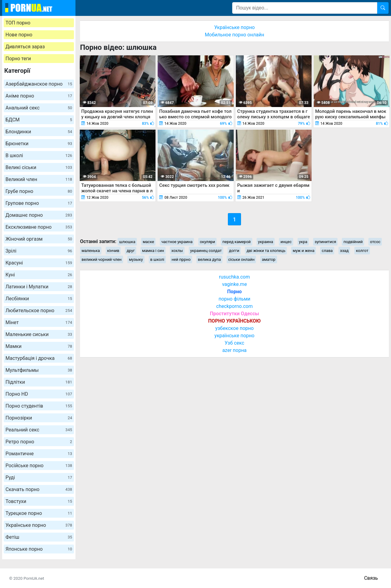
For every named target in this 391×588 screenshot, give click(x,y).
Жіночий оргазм (39, 239)
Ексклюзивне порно (39, 227)
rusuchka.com (234, 277)
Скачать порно (39, 489)
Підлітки (39, 382)
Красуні (39, 263)
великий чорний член (102, 259)
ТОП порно (18, 23)
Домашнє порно (39, 215)
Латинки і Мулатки (39, 287)
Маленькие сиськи (39, 334)
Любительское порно (39, 311)
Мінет (39, 322)
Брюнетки (39, 144)
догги (234, 251)
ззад (344, 251)
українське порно (234, 336)
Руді (39, 477)
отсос (375, 242)
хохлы (177, 251)
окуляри (207, 242)
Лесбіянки (39, 299)
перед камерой (237, 242)
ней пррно (181, 259)
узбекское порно (235, 328)
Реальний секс (39, 430)
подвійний (353, 242)
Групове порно (39, 203)
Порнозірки (39, 418)
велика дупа (209, 259)
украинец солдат (206, 251)
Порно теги (18, 59)
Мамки (39, 346)
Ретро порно (39, 442)
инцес (286, 242)
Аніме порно (39, 96)
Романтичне (39, 454)
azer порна (235, 350)
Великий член (39, 179)
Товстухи (39, 501)
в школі (157, 259)
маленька (91, 251)
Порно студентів (39, 406)
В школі (39, 155)
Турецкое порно (39, 513)
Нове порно (19, 35)
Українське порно (39, 525)
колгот (362, 251)
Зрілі (39, 251)
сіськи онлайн (241, 259)
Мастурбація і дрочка (39, 358)
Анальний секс (39, 108)
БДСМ (39, 120)
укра (303, 242)
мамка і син (153, 251)
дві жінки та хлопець (266, 251)
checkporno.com (234, 306)
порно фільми (234, 299)
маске (148, 242)
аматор (269, 259)
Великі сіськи (39, 167)
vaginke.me (234, 284)
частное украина (177, 242)
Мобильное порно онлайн (234, 35)
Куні (39, 275)
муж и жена (303, 251)
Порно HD (39, 394)
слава (327, 251)
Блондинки (39, 132)
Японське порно (39, 549)
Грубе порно (39, 191)
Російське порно (39, 466)
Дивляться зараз (25, 47)
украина (266, 242)
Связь (371, 578)
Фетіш (39, 537)
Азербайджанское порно (39, 84)
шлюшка (127, 242)
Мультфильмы (39, 370)
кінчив (113, 251)
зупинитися (325, 242)
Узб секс (234, 343)
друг (131, 251)
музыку (136, 259)
